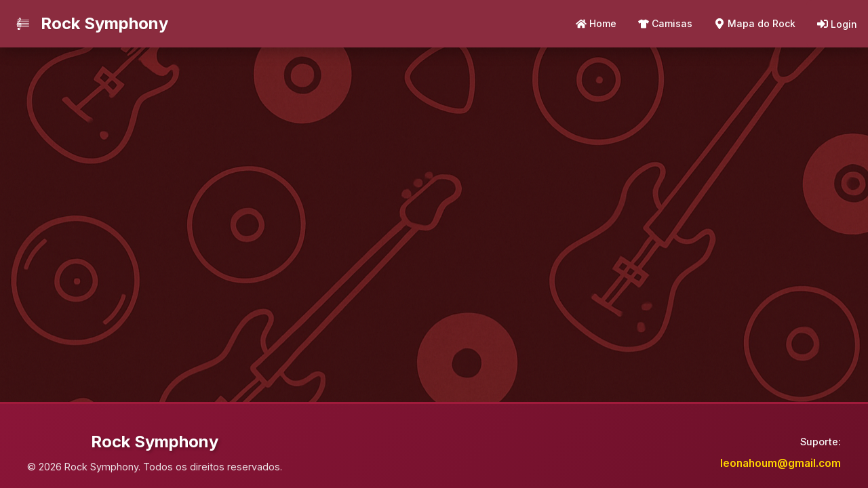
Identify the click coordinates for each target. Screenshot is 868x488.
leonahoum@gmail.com (781, 463)
